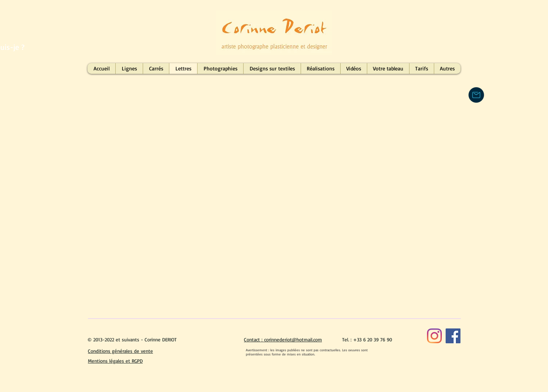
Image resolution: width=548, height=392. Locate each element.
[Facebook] (453, 336)
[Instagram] (434, 336)
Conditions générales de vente (120, 351)
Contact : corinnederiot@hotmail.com (283, 339)
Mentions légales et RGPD (115, 361)
